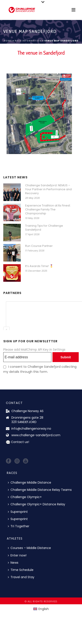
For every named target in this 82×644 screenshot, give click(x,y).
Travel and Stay (21, 577)
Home (8, 41)
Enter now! (17, 555)
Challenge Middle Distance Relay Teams (40, 490)
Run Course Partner (39, 246)
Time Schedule (21, 570)
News (13, 563)
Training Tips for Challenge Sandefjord (44, 228)
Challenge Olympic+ (25, 497)
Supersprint (18, 512)
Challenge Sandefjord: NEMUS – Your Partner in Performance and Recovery (48, 189)
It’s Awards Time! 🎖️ (39, 266)
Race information (28, 41)
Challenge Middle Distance (30, 483)
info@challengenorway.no (31, 429)
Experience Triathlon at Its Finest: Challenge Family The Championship (48, 210)
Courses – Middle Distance (29, 548)
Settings (59, 350)
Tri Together (19, 526)
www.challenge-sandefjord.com (36, 435)
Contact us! (20, 442)
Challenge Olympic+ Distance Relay (37, 504)
